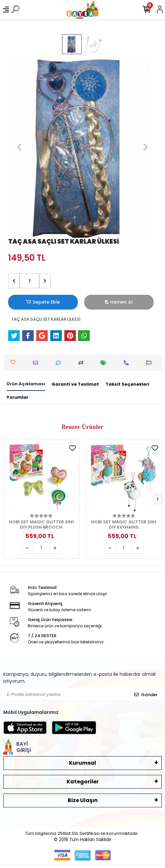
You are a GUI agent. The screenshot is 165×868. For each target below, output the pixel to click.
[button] (19, 147)
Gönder (146, 695)
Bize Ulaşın (83, 800)
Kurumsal (82, 763)
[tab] (26, 384)
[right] (158, 499)
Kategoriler (83, 782)
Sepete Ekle (43, 302)
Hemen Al (119, 302)
